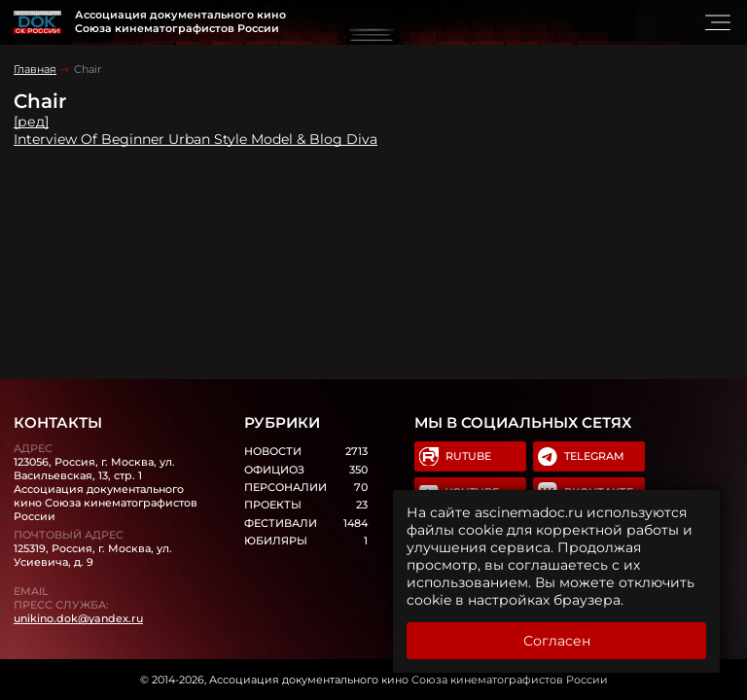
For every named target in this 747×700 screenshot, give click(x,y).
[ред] (31, 122)
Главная (35, 69)
